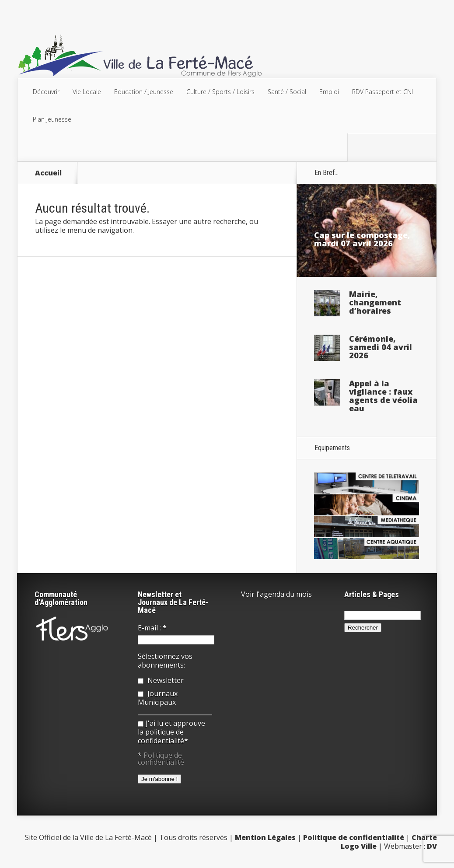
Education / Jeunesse (144, 92)
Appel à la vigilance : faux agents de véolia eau (383, 396)
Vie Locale (87, 92)
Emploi (329, 92)
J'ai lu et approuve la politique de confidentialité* (171, 732)
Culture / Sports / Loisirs (220, 92)
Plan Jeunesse (52, 119)
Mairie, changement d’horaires (375, 302)
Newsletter (161, 680)
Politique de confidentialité (161, 759)
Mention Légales (265, 837)
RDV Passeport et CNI (382, 92)
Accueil (48, 173)
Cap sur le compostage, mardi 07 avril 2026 (362, 239)
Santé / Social (287, 92)
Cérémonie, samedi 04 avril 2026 (381, 347)
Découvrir (46, 92)
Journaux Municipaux (158, 698)
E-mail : (152, 628)
